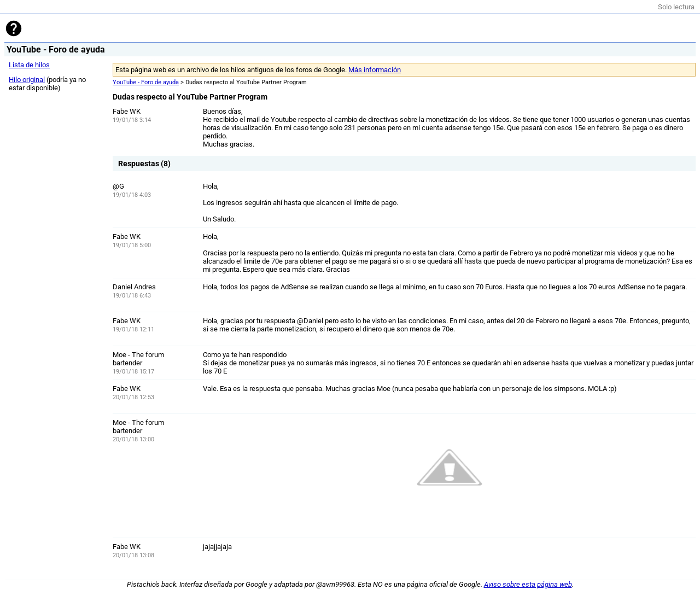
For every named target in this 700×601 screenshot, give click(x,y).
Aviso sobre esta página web (528, 584)
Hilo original (27, 80)
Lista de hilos (29, 65)
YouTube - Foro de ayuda (146, 82)
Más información (375, 70)
